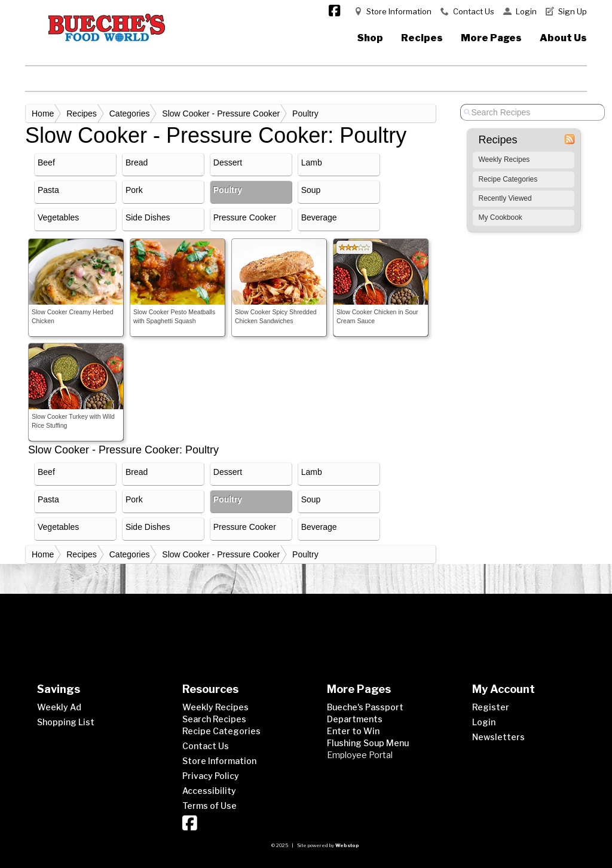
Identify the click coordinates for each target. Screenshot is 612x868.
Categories (130, 114)
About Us (563, 38)
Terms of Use (209, 806)
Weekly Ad (59, 707)
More (491, 38)
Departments (355, 719)
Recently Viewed (505, 198)
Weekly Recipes (504, 160)
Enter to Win (353, 731)
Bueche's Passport (365, 707)
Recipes (422, 38)
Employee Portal (360, 755)
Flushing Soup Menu (368, 743)
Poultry (305, 114)
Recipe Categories (508, 179)
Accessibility (209, 791)
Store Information (399, 11)
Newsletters (498, 737)
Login (526, 11)
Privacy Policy (211, 776)
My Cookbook (501, 217)
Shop (370, 38)
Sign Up (573, 11)
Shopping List (66, 722)
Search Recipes (214, 719)
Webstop (347, 845)
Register (491, 707)
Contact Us (474, 11)
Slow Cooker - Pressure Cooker (221, 114)
